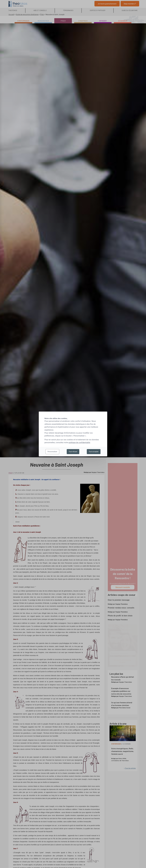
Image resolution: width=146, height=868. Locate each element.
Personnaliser (52, 452)
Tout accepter (94, 452)
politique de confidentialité (79, 443)
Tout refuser (73, 452)
